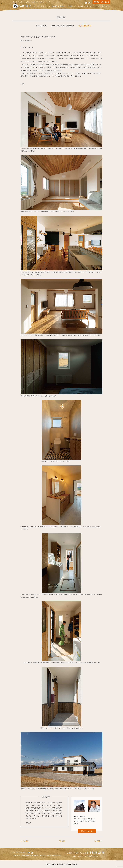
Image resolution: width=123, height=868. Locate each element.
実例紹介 (63, 6)
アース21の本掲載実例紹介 (63, 26)
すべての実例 (41, 26)
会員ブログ (89, 6)
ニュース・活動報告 (51, 6)
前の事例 (26, 841)
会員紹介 (80, 6)
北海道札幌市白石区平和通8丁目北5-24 (34, 855)
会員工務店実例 (85, 26)
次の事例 (97, 841)
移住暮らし (71, 6)
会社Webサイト (87, 831)
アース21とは (38, 6)
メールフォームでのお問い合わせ (86, 856)
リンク (97, 6)
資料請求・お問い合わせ (101, 2)
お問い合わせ (106, 6)
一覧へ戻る (62, 841)
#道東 (23, 84)
